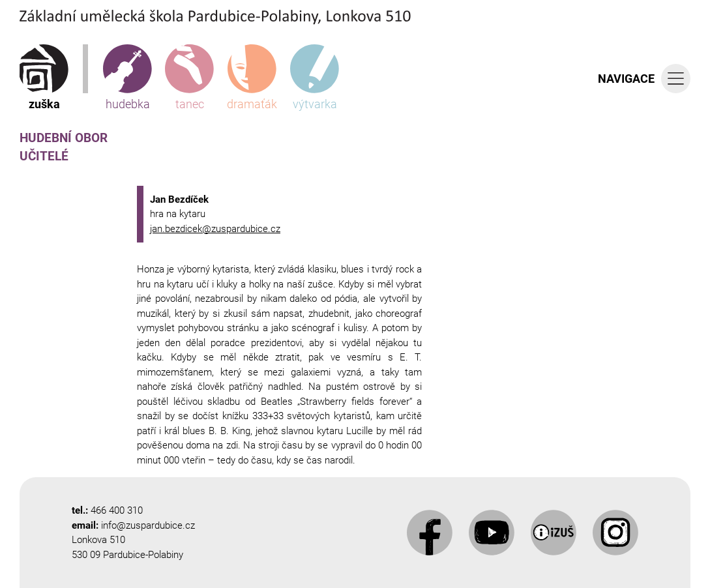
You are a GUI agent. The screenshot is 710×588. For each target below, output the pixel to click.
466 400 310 (117, 510)
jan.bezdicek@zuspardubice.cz (215, 229)
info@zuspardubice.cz (148, 525)
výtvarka (315, 78)
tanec (189, 78)
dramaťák (252, 78)
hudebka (127, 78)
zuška (44, 78)
